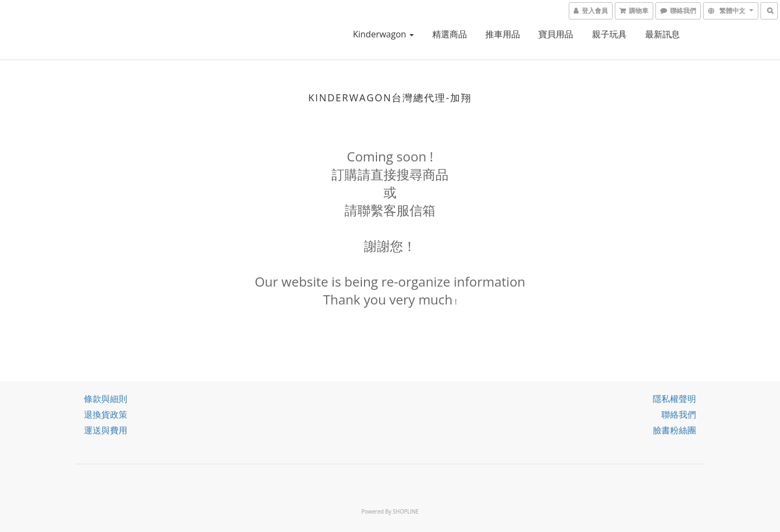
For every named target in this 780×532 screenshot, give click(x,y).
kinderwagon (383, 34)
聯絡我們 (679, 414)
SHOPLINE (406, 511)
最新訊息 (662, 34)
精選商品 (450, 34)
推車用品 (503, 34)
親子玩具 (609, 34)
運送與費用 (106, 430)
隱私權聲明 (674, 399)
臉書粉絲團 (674, 430)
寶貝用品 (556, 34)
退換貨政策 (106, 414)
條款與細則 (106, 399)
